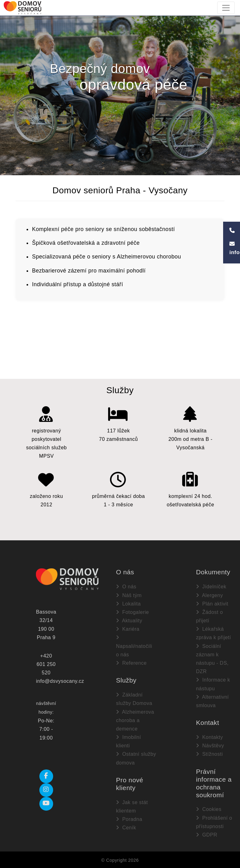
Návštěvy (210, 745)
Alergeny (209, 595)
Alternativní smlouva (212, 701)
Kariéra (128, 629)
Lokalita (128, 603)
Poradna (129, 819)
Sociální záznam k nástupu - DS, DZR (212, 659)
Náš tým (129, 595)
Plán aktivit (212, 603)
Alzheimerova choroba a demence (135, 720)
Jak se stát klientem (132, 806)
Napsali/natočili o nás (134, 646)
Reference (131, 663)
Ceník (126, 827)
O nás (126, 587)
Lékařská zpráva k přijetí (213, 633)
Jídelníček (211, 587)
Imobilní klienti (128, 741)
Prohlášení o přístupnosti (214, 822)
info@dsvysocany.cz (60, 681)
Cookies (209, 809)
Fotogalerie (132, 612)
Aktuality (129, 620)
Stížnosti (209, 754)
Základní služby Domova (134, 699)
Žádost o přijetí (209, 616)
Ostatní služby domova (136, 758)
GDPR (207, 834)
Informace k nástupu (213, 684)
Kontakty (209, 737)
